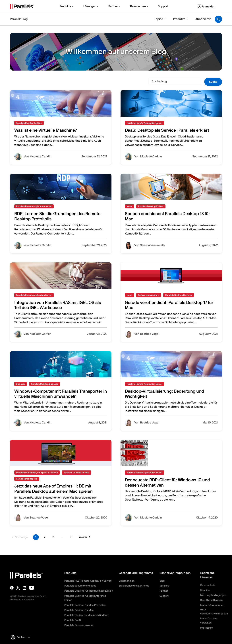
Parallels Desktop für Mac (79, 610)
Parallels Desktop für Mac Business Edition (89, 591)
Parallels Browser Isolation (79, 625)
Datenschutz (208, 585)
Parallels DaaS (72, 620)
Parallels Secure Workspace (80, 586)
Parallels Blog (19, 19)
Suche (213, 82)
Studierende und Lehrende (134, 586)
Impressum (207, 628)
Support (164, 596)
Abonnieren (203, 19)
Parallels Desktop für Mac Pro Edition (85, 605)
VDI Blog (164, 586)
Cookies (205, 590)
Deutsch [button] (18, 637)
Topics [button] (159, 19)
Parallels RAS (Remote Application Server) (88, 581)
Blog (162, 581)
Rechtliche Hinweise (212, 600)
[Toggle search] (218, 19)
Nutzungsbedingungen (213, 595)
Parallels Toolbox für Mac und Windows (86, 615)
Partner (164, 591)
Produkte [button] (179, 19)
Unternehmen (127, 581)
